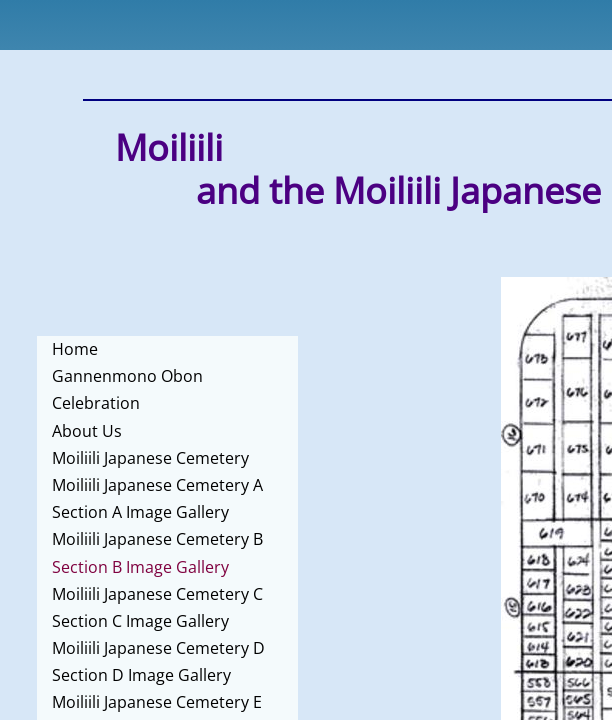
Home (75, 349)
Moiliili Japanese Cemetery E (157, 702)
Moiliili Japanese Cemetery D (158, 648)
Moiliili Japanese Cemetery (150, 458)
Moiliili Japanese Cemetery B (157, 539)
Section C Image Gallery (140, 621)
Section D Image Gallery (141, 675)
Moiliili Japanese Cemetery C (157, 594)
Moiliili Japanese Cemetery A (157, 485)
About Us (87, 431)
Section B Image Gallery (140, 567)
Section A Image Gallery (140, 512)
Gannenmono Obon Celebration (127, 389)
